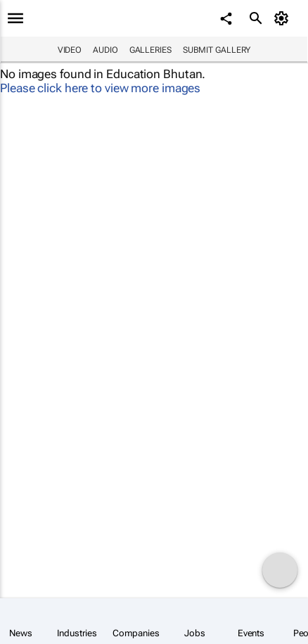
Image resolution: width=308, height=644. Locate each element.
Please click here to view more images (100, 88)
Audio (105, 50)
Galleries (150, 50)
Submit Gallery (217, 50)
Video (70, 50)
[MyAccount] (284, 18)
